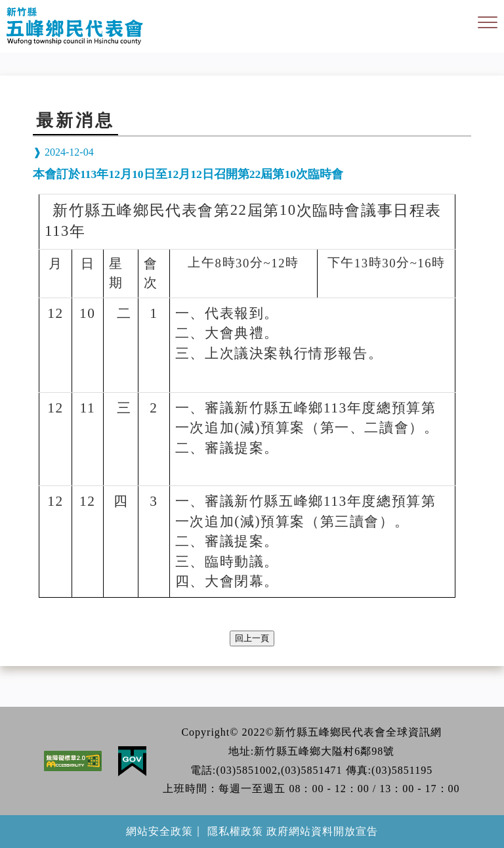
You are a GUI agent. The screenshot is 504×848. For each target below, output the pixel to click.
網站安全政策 (159, 831)
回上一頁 (252, 638)
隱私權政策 (235, 831)
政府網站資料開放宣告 (322, 831)
